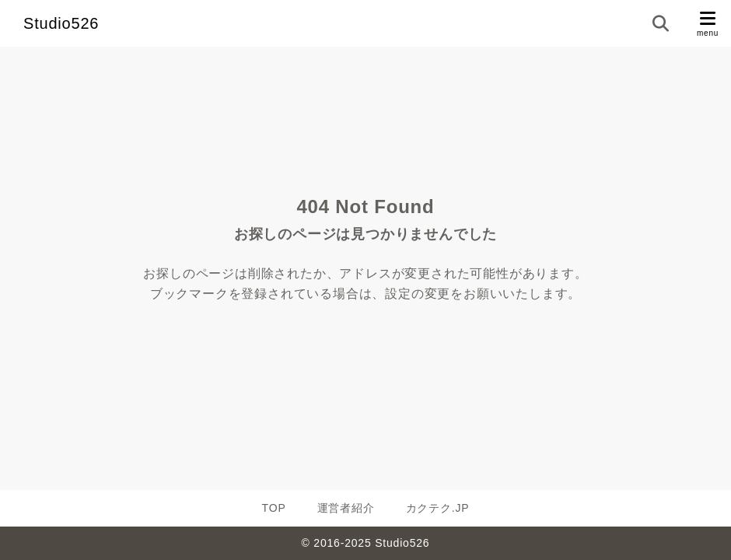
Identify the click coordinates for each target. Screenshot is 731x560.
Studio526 (61, 23)
